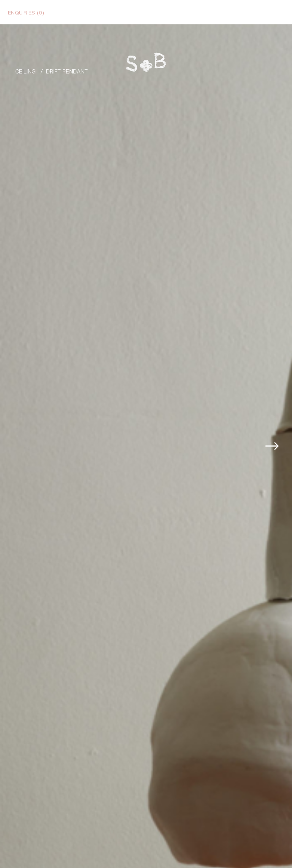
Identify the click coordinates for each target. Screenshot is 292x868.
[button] (283, 414)
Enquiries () (26, 12)
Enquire (255, 859)
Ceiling (25, 71)
